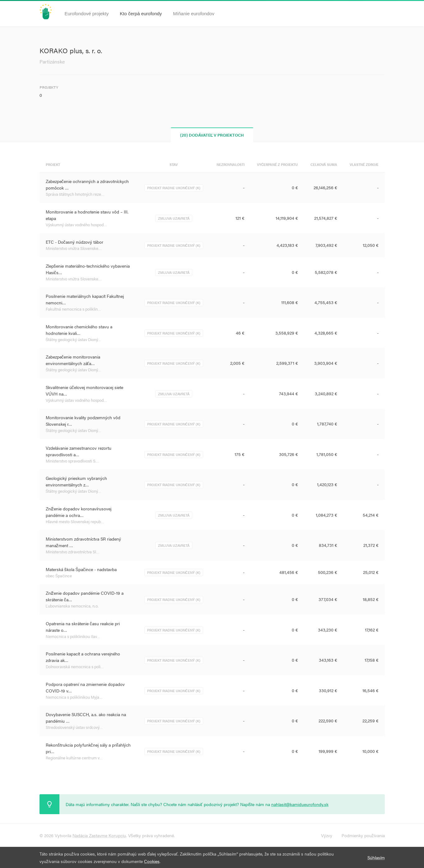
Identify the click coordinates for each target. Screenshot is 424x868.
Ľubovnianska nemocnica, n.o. (72, 606)
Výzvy (327, 835)
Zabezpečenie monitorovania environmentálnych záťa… (73, 360)
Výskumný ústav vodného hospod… (76, 225)
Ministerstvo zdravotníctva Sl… (73, 552)
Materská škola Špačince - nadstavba (81, 569)
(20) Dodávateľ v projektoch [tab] (212, 135)
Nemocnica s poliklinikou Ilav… (73, 636)
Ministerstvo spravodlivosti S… (72, 461)
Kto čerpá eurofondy (141, 14)
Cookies (152, 861)
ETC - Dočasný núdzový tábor (75, 242)
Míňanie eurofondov (194, 14)
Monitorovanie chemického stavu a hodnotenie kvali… (79, 330)
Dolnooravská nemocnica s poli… (75, 666)
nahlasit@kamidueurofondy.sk (300, 804)
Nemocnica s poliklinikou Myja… (74, 697)
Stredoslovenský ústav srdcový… (74, 727)
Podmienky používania (363, 835)
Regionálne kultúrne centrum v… (74, 758)
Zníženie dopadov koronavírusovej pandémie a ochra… (79, 512)
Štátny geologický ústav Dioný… (74, 339)
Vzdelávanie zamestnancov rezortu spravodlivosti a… (79, 451)
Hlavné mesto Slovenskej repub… (75, 521)
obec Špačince (59, 576)
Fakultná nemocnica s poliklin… (73, 309)
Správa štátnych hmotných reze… (75, 194)
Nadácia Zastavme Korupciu (99, 835)
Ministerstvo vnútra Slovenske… (74, 248)
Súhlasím (376, 857)
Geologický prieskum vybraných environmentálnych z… (76, 481)
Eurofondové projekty (87, 14)
